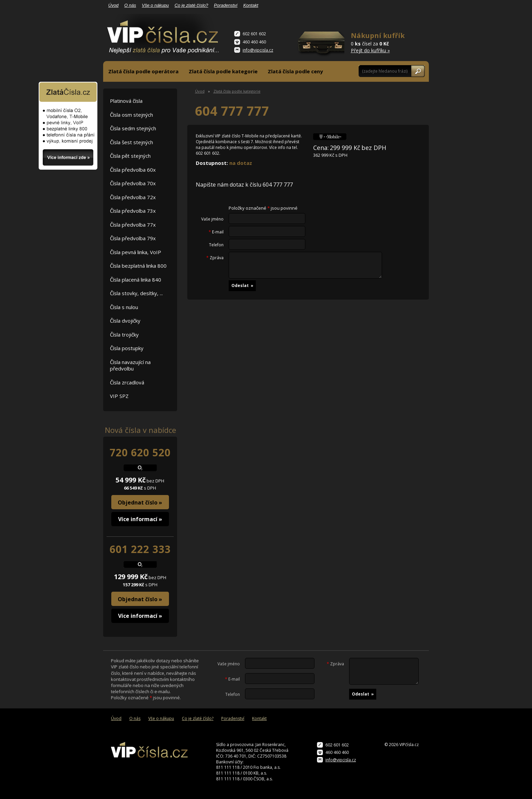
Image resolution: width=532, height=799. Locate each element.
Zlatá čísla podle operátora (143, 71)
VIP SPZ (119, 396)
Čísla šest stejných (131, 142)
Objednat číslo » (140, 502)
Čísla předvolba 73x (133, 211)
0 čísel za (378, 42)
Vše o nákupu (155, 5)
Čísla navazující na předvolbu (130, 365)
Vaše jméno (212, 219)
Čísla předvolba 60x (133, 170)
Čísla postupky (127, 348)
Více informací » (140, 519)
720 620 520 (140, 452)
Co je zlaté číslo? (192, 5)
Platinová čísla (126, 101)
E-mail (216, 232)
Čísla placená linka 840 (136, 280)
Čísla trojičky (124, 335)
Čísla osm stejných (131, 115)
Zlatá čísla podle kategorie (223, 71)
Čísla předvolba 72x (133, 197)
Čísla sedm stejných (133, 128)
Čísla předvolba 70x (133, 183)
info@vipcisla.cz (258, 50)
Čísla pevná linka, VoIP (136, 252)
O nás (130, 5)
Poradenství (226, 5)
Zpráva (215, 258)
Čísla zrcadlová (127, 382)
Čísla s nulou (124, 307)
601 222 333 (140, 549)
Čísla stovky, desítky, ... (136, 293)
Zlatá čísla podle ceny (295, 71)
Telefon (216, 245)
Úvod (113, 5)
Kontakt (251, 5)
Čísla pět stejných (130, 156)
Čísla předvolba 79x (133, 238)
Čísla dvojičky (125, 321)
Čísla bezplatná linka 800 (138, 266)
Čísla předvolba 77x (133, 225)
